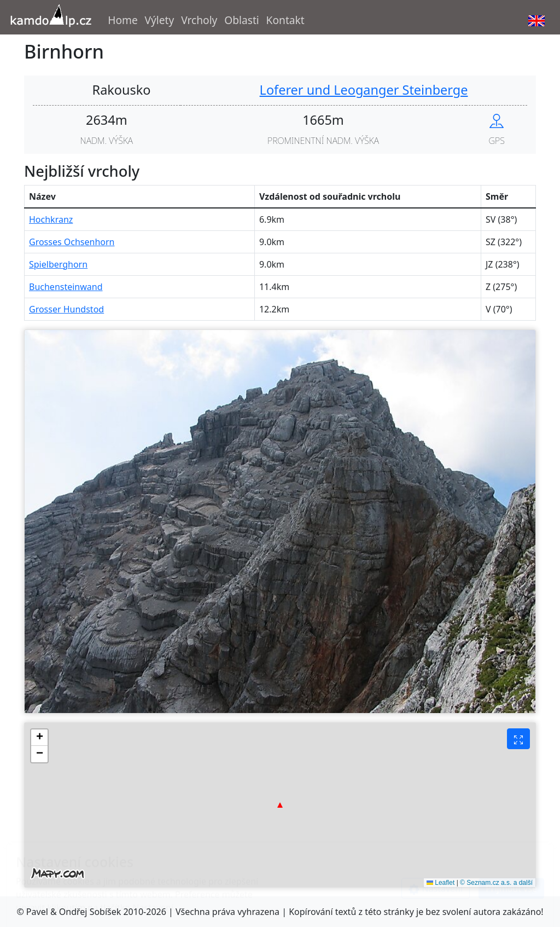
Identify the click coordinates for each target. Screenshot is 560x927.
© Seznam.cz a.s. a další (496, 883)
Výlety (160, 20)
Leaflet (441, 883)
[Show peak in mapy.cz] (497, 120)
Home (123, 20)
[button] (280, 805)
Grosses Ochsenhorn (72, 242)
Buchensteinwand (66, 287)
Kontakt (285, 20)
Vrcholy (199, 20)
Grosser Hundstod (66, 309)
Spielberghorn (58, 264)
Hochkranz (51, 219)
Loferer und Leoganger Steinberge (364, 90)
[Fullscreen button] (518, 739)
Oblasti (242, 20)
